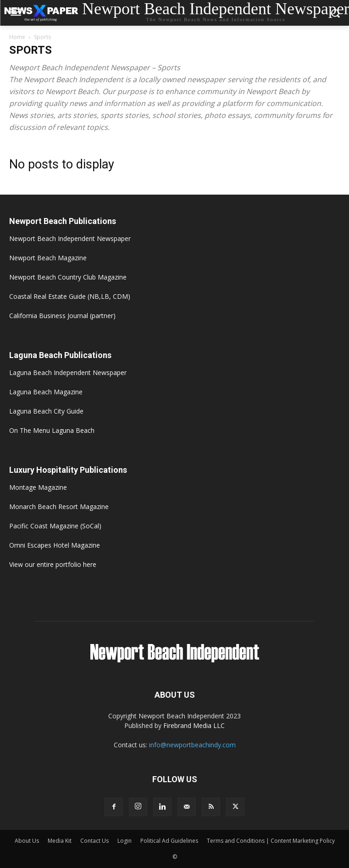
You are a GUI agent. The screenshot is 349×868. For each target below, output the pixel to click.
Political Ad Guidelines (169, 841)
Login (125, 841)
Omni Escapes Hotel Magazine (55, 545)
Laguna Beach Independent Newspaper (68, 372)
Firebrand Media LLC (194, 725)
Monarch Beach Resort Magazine (59, 507)
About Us (27, 841)
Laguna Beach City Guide (46, 411)
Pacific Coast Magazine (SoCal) (55, 526)
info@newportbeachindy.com (192, 745)
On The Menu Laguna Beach (52, 430)
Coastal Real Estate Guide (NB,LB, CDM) (70, 296)
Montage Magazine (38, 487)
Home (17, 37)
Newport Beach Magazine (48, 258)
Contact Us (94, 841)
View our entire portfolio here (53, 564)
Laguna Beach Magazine (46, 392)
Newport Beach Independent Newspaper (70, 238)
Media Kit (60, 841)
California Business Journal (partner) (62, 316)
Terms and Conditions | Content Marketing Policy (271, 841)
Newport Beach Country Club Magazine (68, 277)
